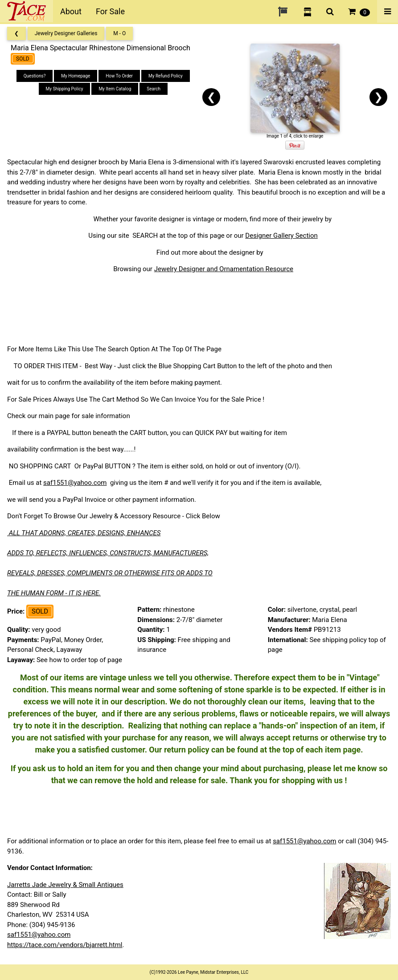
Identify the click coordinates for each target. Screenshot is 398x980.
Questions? (35, 76)
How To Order (119, 76)
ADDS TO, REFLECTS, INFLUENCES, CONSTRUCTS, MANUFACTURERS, (108, 553)
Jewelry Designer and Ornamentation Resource (224, 269)
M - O (119, 33)
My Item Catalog (115, 89)
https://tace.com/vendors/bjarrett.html (65, 945)
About (71, 11)
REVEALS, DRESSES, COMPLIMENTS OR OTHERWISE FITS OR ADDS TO (110, 573)
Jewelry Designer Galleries (66, 33)
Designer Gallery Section (281, 236)
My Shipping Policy (65, 89)
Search (154, 89)
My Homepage (76, 76)
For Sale (110, 11)
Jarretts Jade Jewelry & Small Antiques (65, 885)
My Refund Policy (166, 76)
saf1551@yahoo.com (75, 483)
